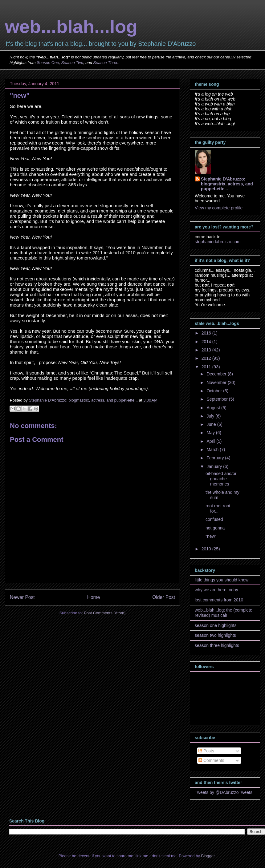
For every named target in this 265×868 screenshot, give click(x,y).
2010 (207, 549)
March (213, 450)
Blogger (208, 856)
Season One (48, 63)
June (212, 424)
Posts (206, 751)
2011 (207, 367)
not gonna (215, 528)
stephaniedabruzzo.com (218, 242)
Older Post (164, 597)
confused (214, 519)
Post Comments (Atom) (105, 613)
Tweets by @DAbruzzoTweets (224, 792)
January (215, 466)
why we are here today (216, 590)
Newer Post (22, 597)
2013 (207, 350)
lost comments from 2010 (219, 600)
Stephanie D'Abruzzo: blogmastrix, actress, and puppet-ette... (227, 184)
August (214, 408)
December (217, 374)
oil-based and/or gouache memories (221, 479)
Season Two (72, 63)
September (218, 399)
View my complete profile (219, 208)
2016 (207, 333)
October (215, 391)
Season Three (106, 63)
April (211, 441)
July (211, 416)
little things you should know (222, 580)
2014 (207, 342)
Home (94, 597)
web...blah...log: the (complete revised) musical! (224, 613)
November (217, 382)
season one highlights (216, 625)
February (216, 458)
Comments (211, 760)
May (211, 433)
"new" (211, 536)
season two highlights (215, 635)
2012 (207, 358)
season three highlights (217, 645)
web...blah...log (71, 27)
